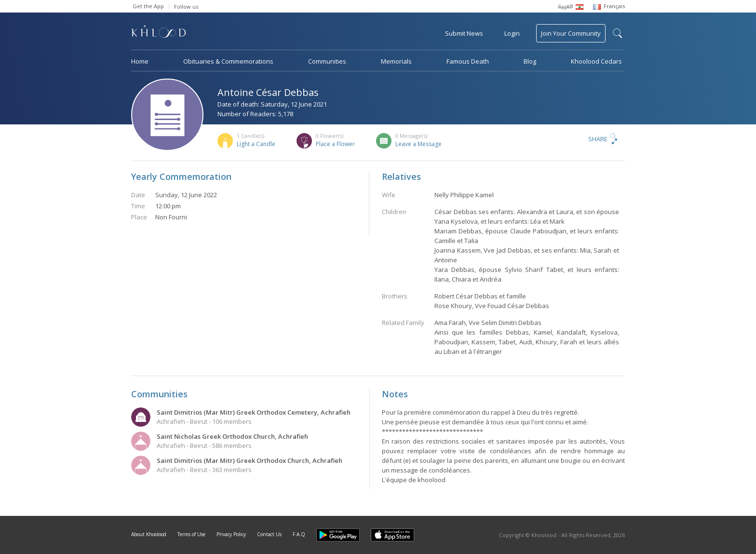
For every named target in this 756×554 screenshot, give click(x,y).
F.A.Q (299, 534)
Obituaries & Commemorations (228, 61)
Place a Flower (335, 144)
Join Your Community (571, 33)
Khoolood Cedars (596, 61)
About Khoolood (149, 534)
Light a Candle (256, 144)
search (618, 33)
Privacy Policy (231, 534)
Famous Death (468, 61)
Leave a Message (418, 144)
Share (598, 139)
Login (512, 33)
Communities (327, 61)
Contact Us (269, 534)
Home (140, 61)
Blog (530, 61)
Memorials (396, 61)
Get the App (148, 6)
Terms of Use (191, 534)
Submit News (464, 33)
